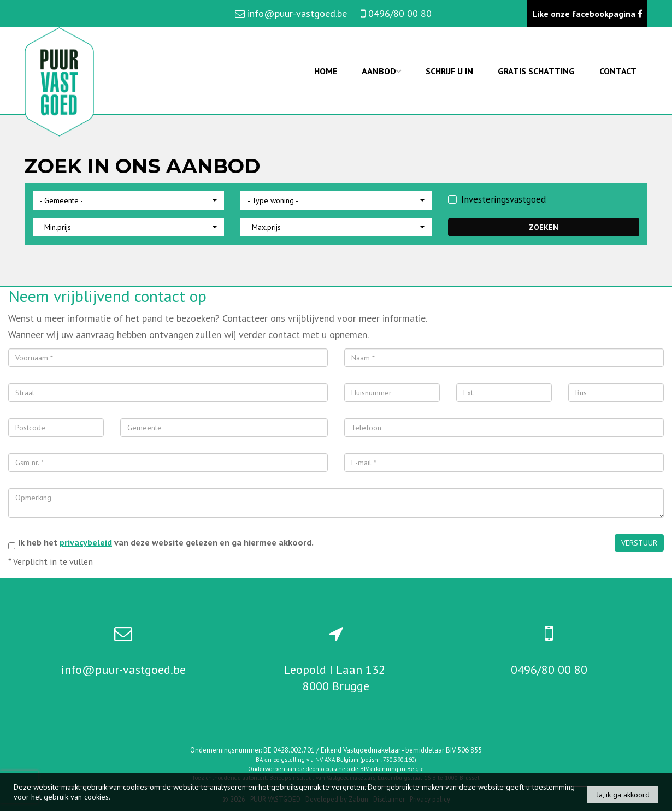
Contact (618, 71)
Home (326, 71)
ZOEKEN (544, 227)
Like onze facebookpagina (587, 14)
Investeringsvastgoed (497, 199)
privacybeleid (86, 542)
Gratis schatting (536, 71)
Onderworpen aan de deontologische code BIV (308, 769)
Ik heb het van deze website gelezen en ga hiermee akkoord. (166, 542)
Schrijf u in (449, 71)
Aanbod (381, 71)
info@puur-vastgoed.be (123, 670)
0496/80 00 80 (549, 670)
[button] (128, 200)
